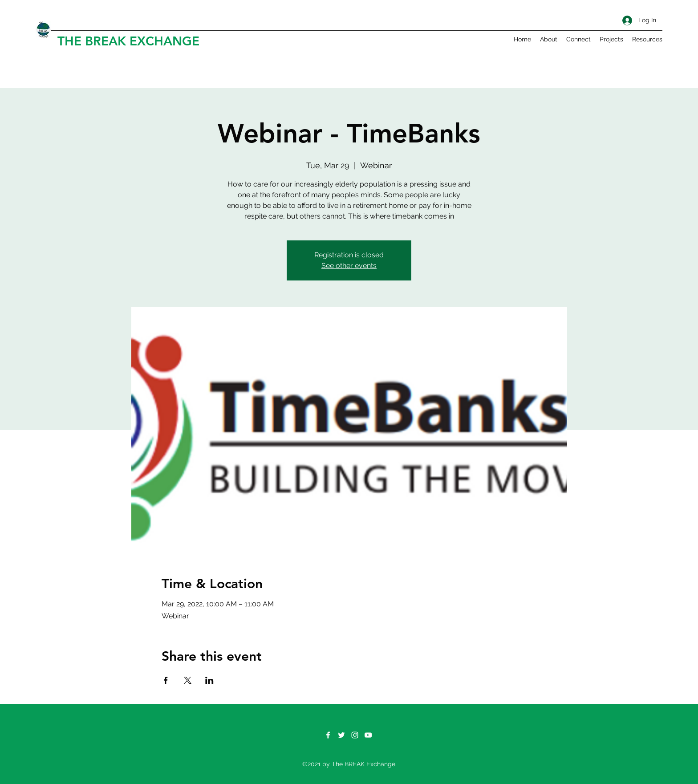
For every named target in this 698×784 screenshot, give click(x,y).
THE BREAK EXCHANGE (128, 41)
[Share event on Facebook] (166, 680)
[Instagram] (355, 735)
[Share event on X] (188, 680)
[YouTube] (368, 735)
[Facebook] (328, 735)
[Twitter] (341, 735)
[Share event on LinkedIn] (209, 680)
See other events (349, 266)
